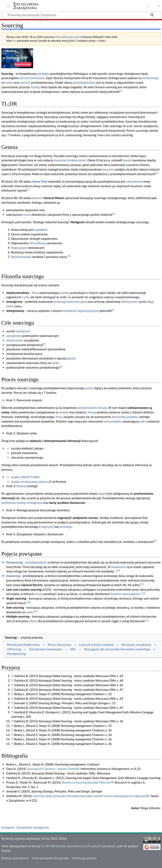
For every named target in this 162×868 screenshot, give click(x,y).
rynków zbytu (77, 160)
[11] (142, 584)
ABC (73, 649)
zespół (102, 493)
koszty (39, 594)
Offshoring (14, 649)
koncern (37, 198)
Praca (59, 417)
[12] (143, 593)
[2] (156, 173)
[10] (118, 571)
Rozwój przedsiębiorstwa (23, 645)
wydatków (41, 230)
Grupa (92, 412)
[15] (147, 620)
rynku (9, 82)
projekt (64, 412)
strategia (44, 74)
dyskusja (68, 37)
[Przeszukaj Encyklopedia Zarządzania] (81, 15)
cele (142, 421)
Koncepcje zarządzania (136, 645)
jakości (71, 358)
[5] (69, 256)
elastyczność (14, 340)
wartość (25, 82)
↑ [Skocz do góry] (12, 676)
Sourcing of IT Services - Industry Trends (52, 769)
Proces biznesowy (60, 645)
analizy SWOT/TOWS (25, 477)
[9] (155, 541)
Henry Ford (40, 181)
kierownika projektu (125, 417)
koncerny (108, 169)
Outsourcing (14, 562)
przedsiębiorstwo (84, 82)
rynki (26, 297)
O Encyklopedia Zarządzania (50, 858)
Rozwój (21, 486)
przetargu (66, 527)
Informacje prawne (84, 858)
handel (127, 160)
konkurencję (150, 78)
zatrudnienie (134, 181)
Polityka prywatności (15, 858)
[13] (29, 602)
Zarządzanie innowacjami (46, 649)
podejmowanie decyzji (92, 408)
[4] (114, 214)
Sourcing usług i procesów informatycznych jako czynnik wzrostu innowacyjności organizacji (90, 796)
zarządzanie (14, 336)
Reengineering (16, 654)
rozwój (35, 87)
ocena (27, 215)
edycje (78, 37)
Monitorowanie (21, 257)
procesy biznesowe (32, 78)
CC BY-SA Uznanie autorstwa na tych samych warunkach (79, 846)
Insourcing (13, 576)
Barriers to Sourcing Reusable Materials (86, 782)
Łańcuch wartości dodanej (96, 645)
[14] (35, 611)
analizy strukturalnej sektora (29, 482)
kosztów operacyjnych (125, 594)
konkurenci (119, 567)
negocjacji (47, 527)
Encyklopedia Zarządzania (26, 6)
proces (89, 388)
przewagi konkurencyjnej (70, 302)
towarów (60, 160)
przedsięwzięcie (36, 562)
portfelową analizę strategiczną (22, 503)
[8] (61, 366)
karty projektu (113, 421)
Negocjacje (18, 248)
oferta (33, 621)
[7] (44, 344)
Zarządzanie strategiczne (33, 827)
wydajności (23, 331)
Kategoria (8, 827)
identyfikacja (38, 243)
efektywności (130, 302)
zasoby (65, 293)
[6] (113, 310)
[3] (28, 190)
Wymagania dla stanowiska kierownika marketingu (117, 649)
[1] (121, 91)
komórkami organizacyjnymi (81, 311)
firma (35, 293)
